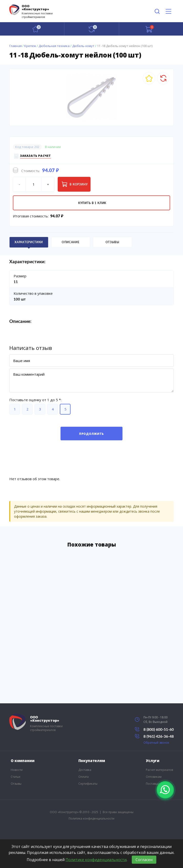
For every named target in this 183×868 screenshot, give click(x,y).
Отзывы (16, 784)
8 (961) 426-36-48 (154, 736)
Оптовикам (154, 777)
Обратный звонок (156, 743)
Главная (15, 46)
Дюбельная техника (54, 46)
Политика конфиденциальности (91, 818)
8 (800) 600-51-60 (154, 729)
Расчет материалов (159, 770)
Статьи (15, 777)
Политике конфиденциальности (96, 860)
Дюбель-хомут (83, 46)
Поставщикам (155, 784)
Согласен (144, 860)
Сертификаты (88, 784)
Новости (17, 770)
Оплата (84, 777)
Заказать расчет (36, 156)
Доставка (85, 770)
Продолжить (91, 434)
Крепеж (30, 46)
